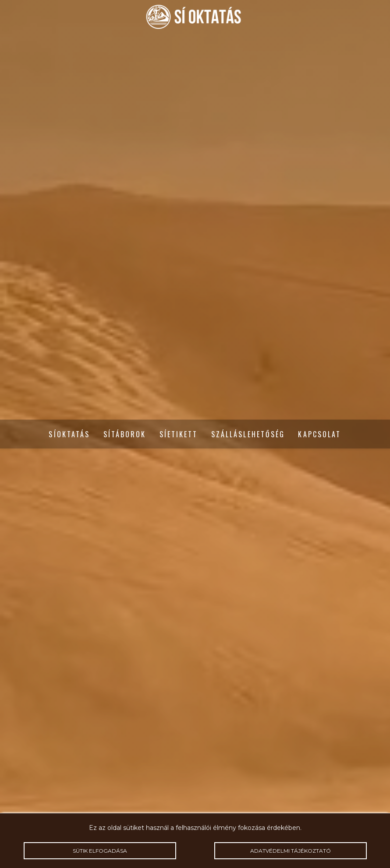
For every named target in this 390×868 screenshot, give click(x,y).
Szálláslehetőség (248, 434)
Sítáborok (125, 434)
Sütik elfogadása (100, 851)
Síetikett (179, 434)
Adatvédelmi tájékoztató (291, 851)
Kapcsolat (319, 434)
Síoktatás (69, 434)
